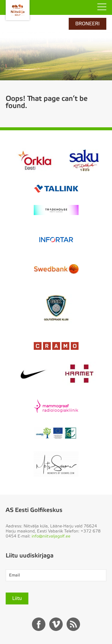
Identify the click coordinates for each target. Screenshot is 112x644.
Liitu (17, 598)
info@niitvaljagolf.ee (51, 536)
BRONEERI (88, 24)
